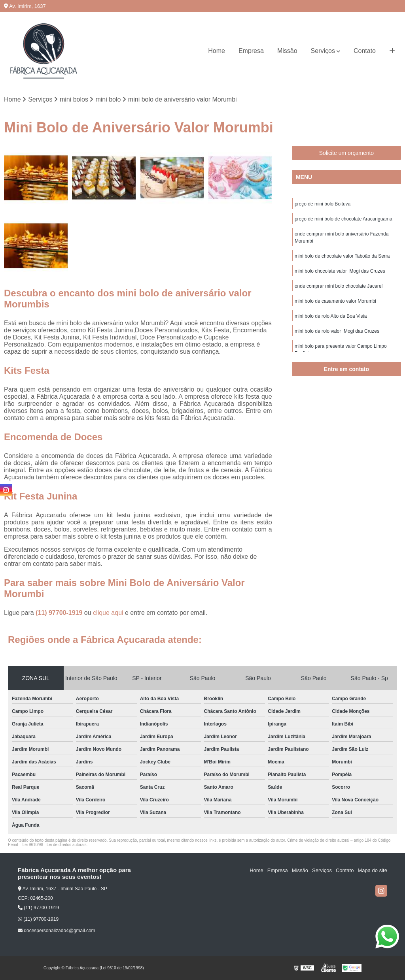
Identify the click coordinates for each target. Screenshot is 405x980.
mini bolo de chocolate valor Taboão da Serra (342, 256)
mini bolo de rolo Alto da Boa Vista (331, 316)
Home (217, 51)
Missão (287, 51)
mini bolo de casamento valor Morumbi (335, 301)
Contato (365, 51)
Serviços (323, 51)
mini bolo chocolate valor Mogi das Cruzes (340, 271)
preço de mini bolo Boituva (323, 204)
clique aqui (108, 613)
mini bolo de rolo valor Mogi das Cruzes (337, 331)
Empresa (251, 51)
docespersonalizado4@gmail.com (57, 931)
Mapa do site (372, 870)
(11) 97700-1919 (60, 613)
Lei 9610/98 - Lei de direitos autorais (55, 845)
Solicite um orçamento (347, 153)
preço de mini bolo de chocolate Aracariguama (343, 219)
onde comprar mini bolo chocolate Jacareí (339, 286)
